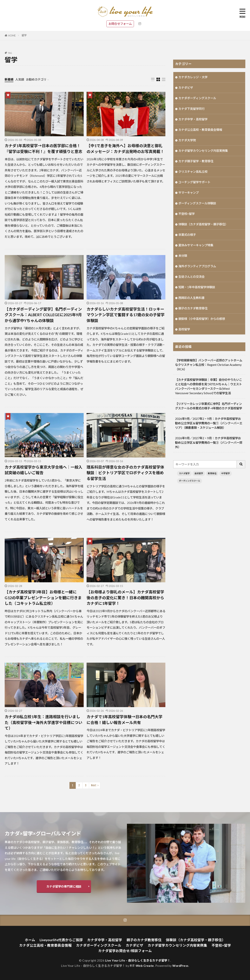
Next (94, 785)
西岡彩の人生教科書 (191, 298)
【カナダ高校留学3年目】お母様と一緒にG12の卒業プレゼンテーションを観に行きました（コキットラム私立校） (43, 598)
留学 (24, 35)
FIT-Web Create (142, 966)
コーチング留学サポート (194, 182)
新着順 (9, 79)
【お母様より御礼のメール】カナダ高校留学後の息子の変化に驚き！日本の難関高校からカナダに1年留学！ (125, 598)
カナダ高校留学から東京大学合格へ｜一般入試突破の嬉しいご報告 (43, 470)
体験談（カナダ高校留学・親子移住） (203, 224)
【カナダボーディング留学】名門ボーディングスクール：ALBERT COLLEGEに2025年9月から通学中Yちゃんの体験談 (43, 315)
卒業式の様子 (187, 235)
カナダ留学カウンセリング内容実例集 (203, 151)
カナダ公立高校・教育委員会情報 (200, 130)
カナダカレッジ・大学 (193, 77)
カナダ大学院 (187, 140)
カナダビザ (186, 88)
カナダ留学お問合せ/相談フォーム (125, 951)
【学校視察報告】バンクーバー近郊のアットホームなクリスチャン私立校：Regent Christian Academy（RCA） (209, 365)
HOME (12, 36)
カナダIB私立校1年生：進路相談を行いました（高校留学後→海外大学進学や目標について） (43, 722)
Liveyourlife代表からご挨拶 (61, 940)
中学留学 (226, 473)
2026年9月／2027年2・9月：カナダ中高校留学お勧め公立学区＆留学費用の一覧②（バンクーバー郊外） (209, 443)
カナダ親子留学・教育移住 (196, 161)
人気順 (20, 79)
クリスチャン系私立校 (193, 172)
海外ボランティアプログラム (197, 266)
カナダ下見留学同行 (191, 109)
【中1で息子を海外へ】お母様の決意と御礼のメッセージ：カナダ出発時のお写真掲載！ (125, 148)
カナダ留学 (184, 473)
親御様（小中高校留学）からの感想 (202, 319)
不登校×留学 (187, 214)
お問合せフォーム (120, 24)
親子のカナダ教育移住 (193, 308)
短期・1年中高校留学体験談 (197, 287)
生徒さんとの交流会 (191, 277)
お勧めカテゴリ (36, 79)
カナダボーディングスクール (197, 98)
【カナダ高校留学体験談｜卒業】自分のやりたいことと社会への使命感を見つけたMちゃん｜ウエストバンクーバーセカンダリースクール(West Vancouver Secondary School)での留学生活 (209, 386)
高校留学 (184, 329)
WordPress (180, 966)
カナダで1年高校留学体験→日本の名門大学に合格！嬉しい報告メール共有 (125, 720)
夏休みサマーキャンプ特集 (196, 245)
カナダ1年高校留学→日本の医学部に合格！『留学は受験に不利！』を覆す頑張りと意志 (43, 148)
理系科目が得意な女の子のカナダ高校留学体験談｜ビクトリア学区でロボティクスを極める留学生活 (125, 473)
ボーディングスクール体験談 (197, 203)
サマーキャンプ (189, 193)
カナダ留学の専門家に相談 (64, 886)
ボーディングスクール (190, 481)
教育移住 (212, 473)
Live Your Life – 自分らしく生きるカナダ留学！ (138, 960)
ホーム (30, 940)
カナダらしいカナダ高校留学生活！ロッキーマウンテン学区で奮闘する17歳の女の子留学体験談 (126, 315)
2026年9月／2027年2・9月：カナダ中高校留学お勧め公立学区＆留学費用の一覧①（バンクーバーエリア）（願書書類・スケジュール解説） (209, 423)
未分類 (183, 256)
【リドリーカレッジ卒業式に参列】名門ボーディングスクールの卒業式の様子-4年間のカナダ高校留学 (209, 406)
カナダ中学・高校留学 (193, 119)
